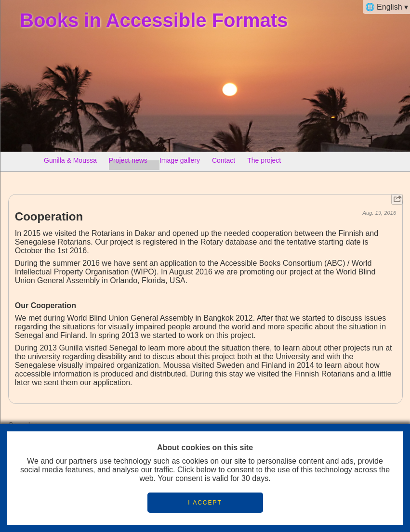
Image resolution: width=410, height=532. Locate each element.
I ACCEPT (205, 503)
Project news (128, 162)
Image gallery (180, 162)
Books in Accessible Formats (154, 20)
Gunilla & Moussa (70, 162)
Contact (224, 162)
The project (264, 162)
